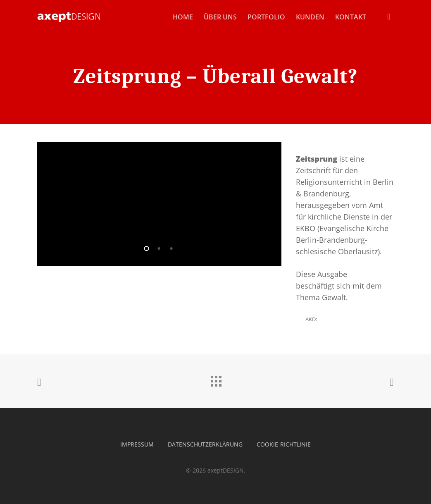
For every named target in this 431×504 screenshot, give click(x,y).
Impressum (137, 444)
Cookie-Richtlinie (284, 444)
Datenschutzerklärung (205, 444)
